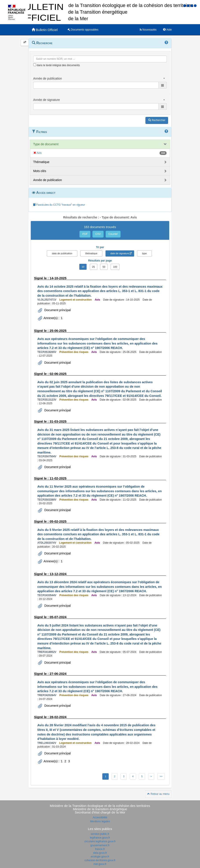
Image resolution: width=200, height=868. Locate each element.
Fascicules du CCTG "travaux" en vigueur (59, 205)
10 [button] (83, 267)
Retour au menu (158, 794)
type (144, 253)
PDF (85, 234)
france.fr (100, 849)
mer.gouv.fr (100, 864)
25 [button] (94, 267)
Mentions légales (100, 821)
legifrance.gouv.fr (100, 838)
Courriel (113, 234)
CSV (98, 234)
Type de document (46, 144)
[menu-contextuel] (35, 65)
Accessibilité (100, 817)
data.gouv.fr (100, 853)
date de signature (120, 253)
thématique (91, 253)
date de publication (62, 253)
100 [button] (115, 267)
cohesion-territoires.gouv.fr (100, 860)
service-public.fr (100, 834)
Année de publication (48, 180)
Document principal (57, 310)
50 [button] (104, 267)
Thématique (41, 162)
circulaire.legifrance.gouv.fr (100, 841)
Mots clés (40, 171)
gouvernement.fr (100, 845)
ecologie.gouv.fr (100, 857)
